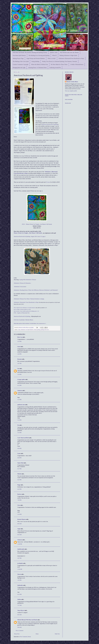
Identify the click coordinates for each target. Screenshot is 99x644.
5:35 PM (19, 433)
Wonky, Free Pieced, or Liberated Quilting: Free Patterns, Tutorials (59, 61)
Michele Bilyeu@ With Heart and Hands (27, 620)
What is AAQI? (52, 58)
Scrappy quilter (21, 380)
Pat (18, 425)
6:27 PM (19, 469)
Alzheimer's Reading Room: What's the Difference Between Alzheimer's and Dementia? (36, 290)
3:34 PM (19, 374)
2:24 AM (19, 514)
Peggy (19, 485)
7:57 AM (19, 605)
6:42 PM (19, 480)
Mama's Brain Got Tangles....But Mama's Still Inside (28, 233)
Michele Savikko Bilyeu (24, 327)
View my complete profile (71, 91)
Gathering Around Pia (55, 68)
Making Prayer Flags (18, 58)
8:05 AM (19, 524)
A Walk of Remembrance (77, 64)
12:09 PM (20, 544)
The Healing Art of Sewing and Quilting (39, 55)
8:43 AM (19, 535)
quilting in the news (45, 330)
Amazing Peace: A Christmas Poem (37, 68)
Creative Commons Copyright (21, 64)
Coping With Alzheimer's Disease (28, 280)
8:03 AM (19, 615)
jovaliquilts (20, 563)
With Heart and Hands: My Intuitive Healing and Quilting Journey (30, 52)
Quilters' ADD (54, 52)
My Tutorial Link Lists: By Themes (69, 52)
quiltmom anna (21, 405)
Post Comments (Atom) (25, 637)
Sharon (19, 574)
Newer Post (17, 634)
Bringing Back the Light (19, 68)
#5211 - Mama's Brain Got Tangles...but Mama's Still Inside (37, 224)
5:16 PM (19, 400)
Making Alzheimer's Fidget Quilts (68, 55)
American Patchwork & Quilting (50, 124)
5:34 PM (19, 420)
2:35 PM (19, 341)
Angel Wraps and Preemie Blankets (36, 58)
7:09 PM (19, 500)
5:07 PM (19, 558)
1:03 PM (19, 580)
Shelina (19, 599)
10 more (48, 182)
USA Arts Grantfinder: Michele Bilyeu (24, 320)
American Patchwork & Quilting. (22, 316)
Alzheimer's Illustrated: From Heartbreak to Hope (26, 302)
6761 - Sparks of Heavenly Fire (22, 313)
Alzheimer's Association (20, 287)
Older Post (57, 634)
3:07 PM (19, 363)
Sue (18, 369)
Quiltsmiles (20, 585)
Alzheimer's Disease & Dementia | (22, 283)
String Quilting (35, 61)
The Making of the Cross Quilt (21, 61)
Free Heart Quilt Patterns (19, 55)
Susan (19, 347)
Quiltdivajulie (21, 549)
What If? (54, 55)
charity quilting (37, 330)
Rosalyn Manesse (22, 519)
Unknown (20, 391)
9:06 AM (19, 627)
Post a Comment (20, 631)
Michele (19, 474)
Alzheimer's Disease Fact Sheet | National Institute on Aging (29, 299)
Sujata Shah (20, 463)
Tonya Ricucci (21, 610)
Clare (19, 505)
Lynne (19, 453)
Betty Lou (20, 337)
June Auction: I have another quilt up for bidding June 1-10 (26, 311)
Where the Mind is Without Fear (40, 64)
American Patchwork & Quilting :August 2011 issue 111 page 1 (30, 236)
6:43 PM (19, 489)
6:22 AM (19, 594)
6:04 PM (19, 448)
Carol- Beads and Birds (23, 438)
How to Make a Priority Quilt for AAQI (22, 309)
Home (37, 634)
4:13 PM (19, 385)
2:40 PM (19, 354)
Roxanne (20, 359)
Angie (19, 529)
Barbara (20, 494)
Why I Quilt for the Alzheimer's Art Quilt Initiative (25, 308)
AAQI (19, 330)
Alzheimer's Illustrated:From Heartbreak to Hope (71, 58)
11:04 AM (20, 569)
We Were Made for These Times (59, 64)
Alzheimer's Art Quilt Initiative (27, 330)
